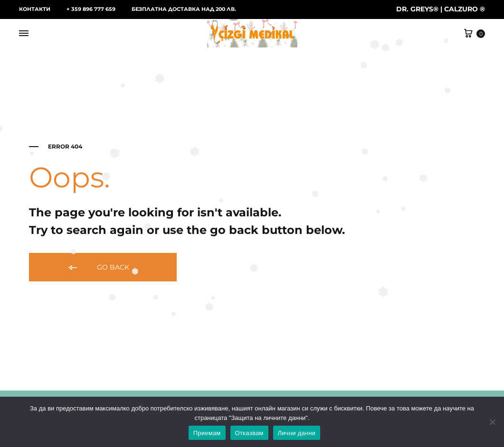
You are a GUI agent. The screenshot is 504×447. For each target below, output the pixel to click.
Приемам (207, 433)
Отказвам (249, 433)
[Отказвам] (492, 422)
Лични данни (297, 433)
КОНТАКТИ (35, 9)
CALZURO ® (465, 9)
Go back (98, 268)
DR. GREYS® (417, 9)
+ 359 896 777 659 (91, 9)
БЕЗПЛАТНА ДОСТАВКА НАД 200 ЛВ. (184, 9)
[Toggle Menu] (24, 34)
